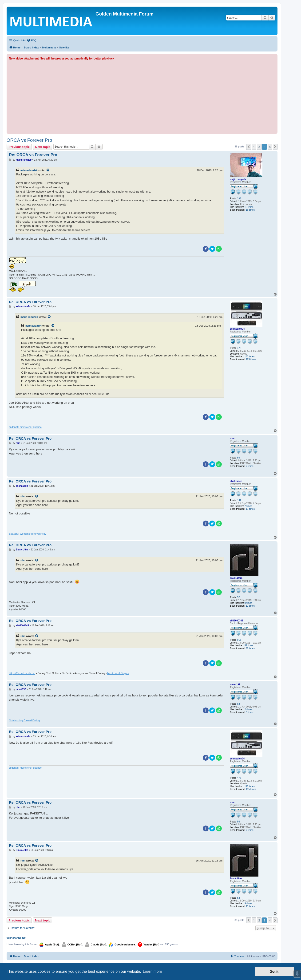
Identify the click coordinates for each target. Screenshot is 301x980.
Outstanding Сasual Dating (24, 720)
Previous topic (19, 147)
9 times (248, 603)
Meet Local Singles (118, 673)
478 (239, 348)
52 (239, 597)
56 (239, 458)
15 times (249, 207)
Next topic (43, 147)
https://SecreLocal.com (22, 673)
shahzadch (236, 481)
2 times (248, 709)
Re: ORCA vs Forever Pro (33, 155)
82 (239, 704)
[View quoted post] (48, 170)
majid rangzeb (238, 179)
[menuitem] (32, 40)
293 (239, 199)
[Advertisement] (142, 96)
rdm (232, 438)
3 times (250, 712)
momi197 (235, 685)
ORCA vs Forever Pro (29, 140)
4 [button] (270, 147)
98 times (250, 648)
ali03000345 (237, 621)
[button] (249, 147)
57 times (249, 646)
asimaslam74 (29, 170)
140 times (250, 357)
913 (239, 640)
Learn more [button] (152, 971)
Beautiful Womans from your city (28, 534)
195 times (251, 359)
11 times (250, 606)
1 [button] (254, 147)
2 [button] (259, 147)
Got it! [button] (275, 972)
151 (239, 500)
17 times (250, 509)
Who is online (16, 938)
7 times (250, 466)
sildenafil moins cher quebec (25, 427)
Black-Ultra (236, 578)
